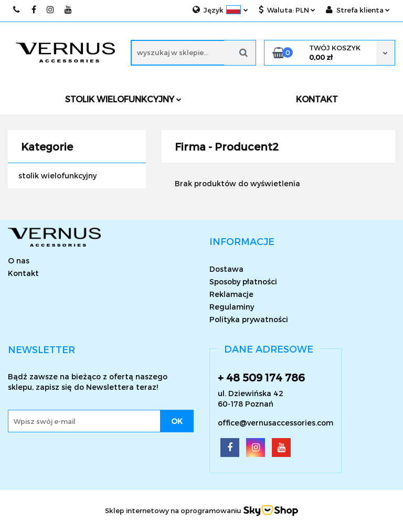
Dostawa (226, 269)
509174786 (17, 10)
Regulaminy (232, 307)
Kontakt (23, 273)
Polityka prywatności (249, 319)
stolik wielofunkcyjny (57, 175)
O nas (19, 260)
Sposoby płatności (243, 281)
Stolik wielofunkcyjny (123, 99)
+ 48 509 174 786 (261, 377)
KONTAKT (317, 99)
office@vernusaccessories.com (275, 423)
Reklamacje (231, 294)
